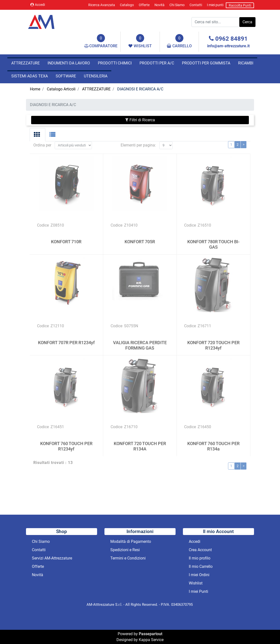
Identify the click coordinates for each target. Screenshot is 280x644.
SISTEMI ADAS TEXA (30, 76)
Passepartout (151, 634)
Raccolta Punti (240, 5)
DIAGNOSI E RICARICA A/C (140, 89)
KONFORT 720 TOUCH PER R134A (140, 439)
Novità (159, 5)
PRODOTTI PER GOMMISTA (206, 63)
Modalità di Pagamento (131, 541)
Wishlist (196, 583)
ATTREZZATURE (25, 63)
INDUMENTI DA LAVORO (69, 63)
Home (35, 89)
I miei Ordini (199, 575)
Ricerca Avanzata (102, 5)
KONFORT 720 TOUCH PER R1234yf (213, 338)
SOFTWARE (66, 76)
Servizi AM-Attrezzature (52, 558)
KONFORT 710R (66, 235)
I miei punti (215, 5)
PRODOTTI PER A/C (157, 63)
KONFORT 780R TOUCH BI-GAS (213, 237)
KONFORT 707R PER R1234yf (66, 335)
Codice (43, 218)
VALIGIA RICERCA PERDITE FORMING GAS (140, 338)
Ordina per (42, 138)
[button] (247, 22)
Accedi (38, 5)
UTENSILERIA (96, 76)
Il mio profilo (200, 558)
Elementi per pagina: (138, 138)
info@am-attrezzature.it (228, 46)
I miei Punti (198, 591)
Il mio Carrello (201, 566)
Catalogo (127, 5)
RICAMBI (246, 63)
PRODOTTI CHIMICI (115, 63)
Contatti (196, 5)
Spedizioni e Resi (125, 550)
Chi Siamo (177, 5)
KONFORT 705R (140, 235)
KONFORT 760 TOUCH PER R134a (213, 439)
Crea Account (200, 550)
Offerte (144, 5)
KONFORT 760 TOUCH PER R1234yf (66, 439)
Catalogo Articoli (61, 89)
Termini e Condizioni (128, 558)
